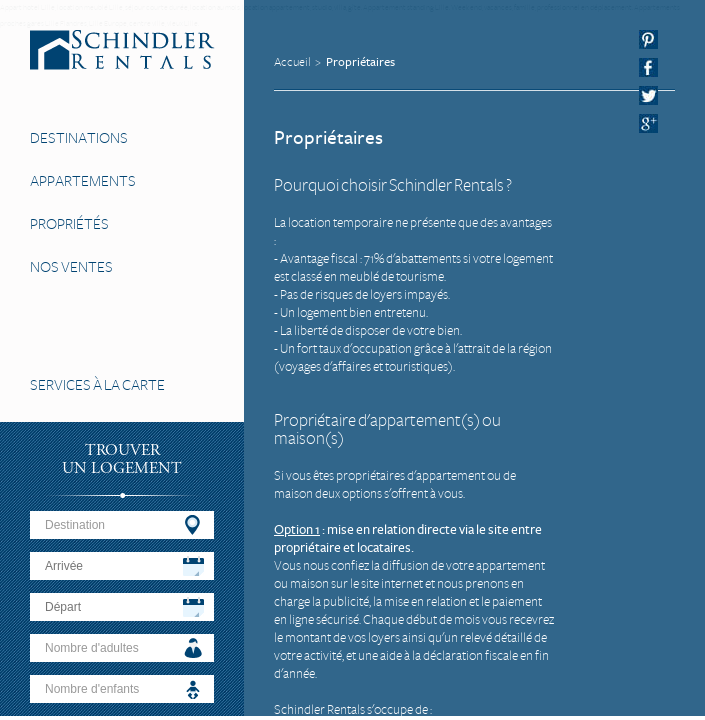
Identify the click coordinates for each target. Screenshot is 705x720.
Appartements (83, 181)
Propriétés (69, 224)
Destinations (79, 138)
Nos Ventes (71, 267)
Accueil (292, 62)
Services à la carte (97, 385)
